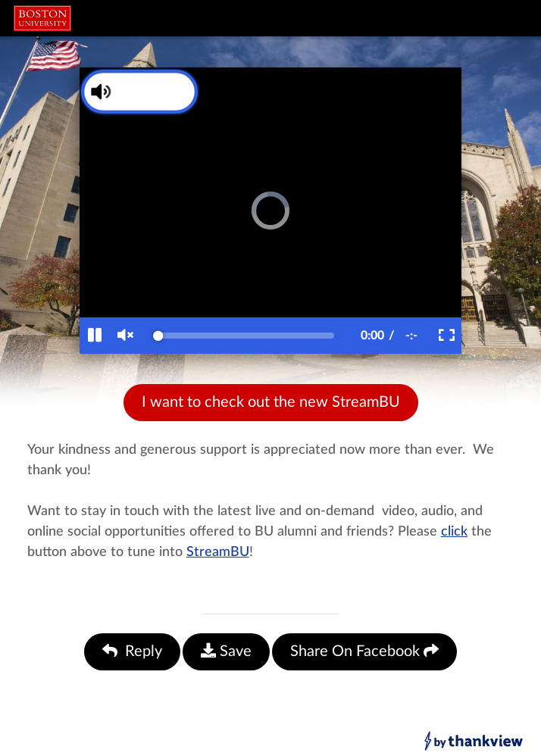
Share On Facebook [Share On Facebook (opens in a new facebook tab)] (364, 651)
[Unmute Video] (131, 92)
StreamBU (218, 552)
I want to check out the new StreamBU (271, 402)
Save (226, 651)
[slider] (246, 336)
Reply (132, 651)
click (454, 532)
